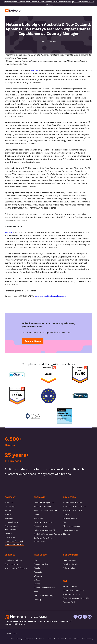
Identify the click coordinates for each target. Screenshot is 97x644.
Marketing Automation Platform (48, 534)
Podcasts (38, 572)
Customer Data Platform (45, 522)
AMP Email (39, 518)
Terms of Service (70, 586)
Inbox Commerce (70, 530)
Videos (37, 580)
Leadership (10, 506)
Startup (66, 534)
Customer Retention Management (43, 540)
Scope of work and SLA (73, 590)
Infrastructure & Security (16, 568)
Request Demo (33, 341)
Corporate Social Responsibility (12, 528)
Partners (9, 510)
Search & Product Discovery (46, 510)
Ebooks (37, 568)
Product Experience (43, 506)
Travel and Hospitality (73, 510)
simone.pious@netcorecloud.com (50, 296)
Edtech (66, 514)
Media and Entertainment (74, 506)
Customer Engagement (44, 503)
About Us (9, 503)
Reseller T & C (69, 602)
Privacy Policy (16, 639)
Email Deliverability (13, 560)
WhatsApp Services (71, 594)
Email (36, 514)
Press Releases (11, 522)
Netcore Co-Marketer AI (44, 530)
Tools (36, 592)
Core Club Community (44, 596)
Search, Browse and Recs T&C (76, 598)
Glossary (38, 600)
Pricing (8, 514)
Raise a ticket (69, 568)
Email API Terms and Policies (59, 639)
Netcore (34, 70)
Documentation (70, 560)
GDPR (76, 639)
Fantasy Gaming (70, 518)
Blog (36, 560)
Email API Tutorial (71, 564)
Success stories (41, 564)
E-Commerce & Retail (72, 503)
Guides (37, 584)
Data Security (87, 639)
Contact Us (10, 537)
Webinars (38, 576)
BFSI (65, 522)
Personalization (41, 526)
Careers (8, 533)
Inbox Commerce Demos (45, 588)
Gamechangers (11, 564)
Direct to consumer (72, 526)
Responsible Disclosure (35, 639)
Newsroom (9, 518)
